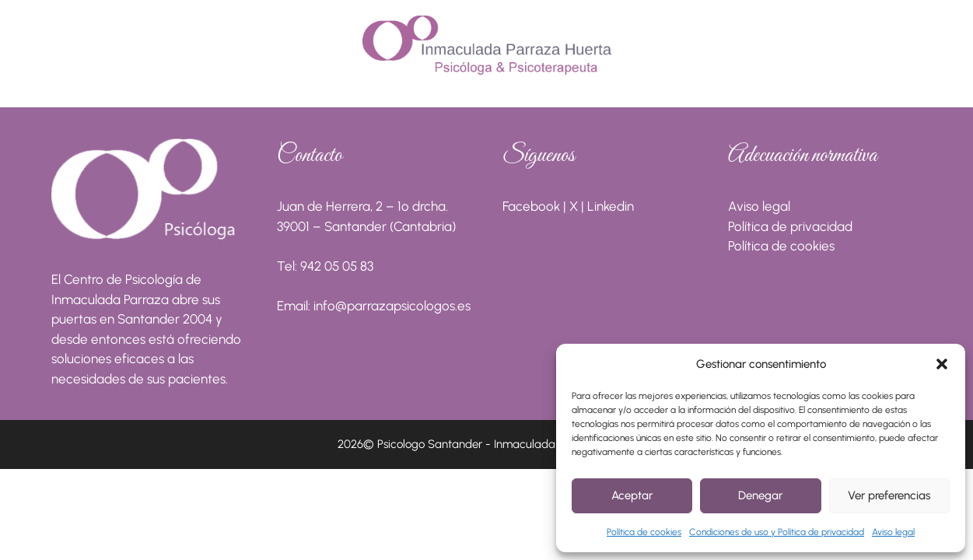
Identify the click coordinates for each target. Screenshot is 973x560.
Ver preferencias (889, 495)
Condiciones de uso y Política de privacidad (777, 532)
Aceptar (632, 495)
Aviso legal (893, 532)
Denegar (760, 495)
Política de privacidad (790, 226)
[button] (942, 364)
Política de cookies (644, 532)
